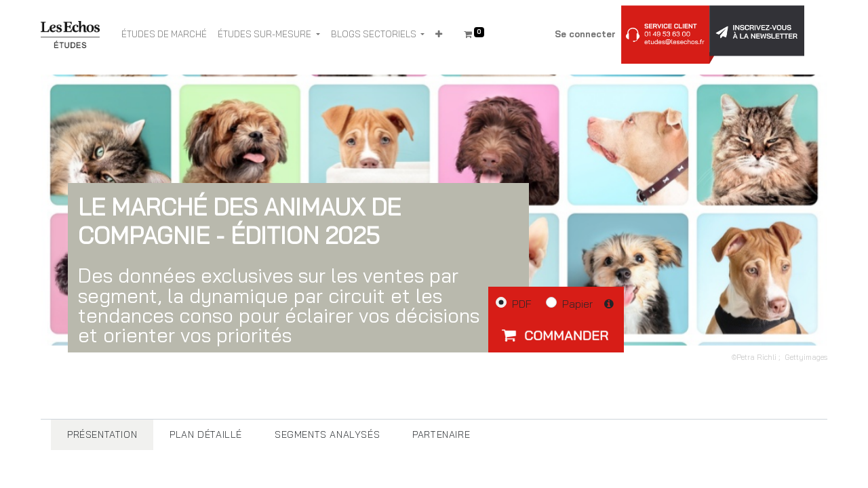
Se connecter (585, 34)
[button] (439, 35)
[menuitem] (164, 35)
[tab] (102, 435)
